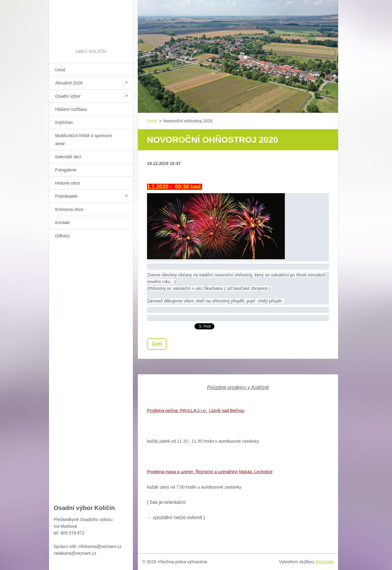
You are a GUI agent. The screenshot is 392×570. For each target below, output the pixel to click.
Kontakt (62, 223)
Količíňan (64, 122)
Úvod (60, 70)
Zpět (157, 344)
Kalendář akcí (68, 157)
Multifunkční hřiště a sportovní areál (84, 140)
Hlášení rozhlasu (71, 109)
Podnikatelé (66, 196)
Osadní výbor (68, 96)
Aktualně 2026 (69, 83)
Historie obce (68, 183)
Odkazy (62, 236)
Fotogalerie (66, 170)
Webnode (324, 562)
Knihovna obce (69, 209)
